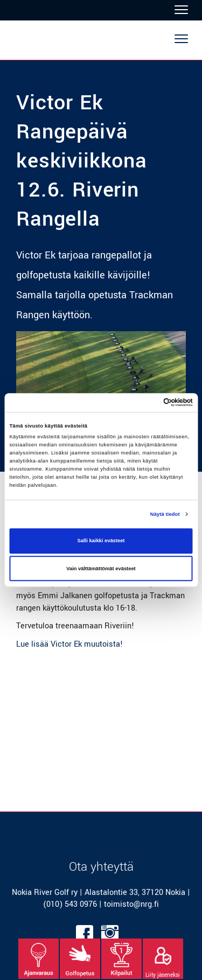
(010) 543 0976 (70, 904)
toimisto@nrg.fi (131, 904)
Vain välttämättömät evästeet (101, 569)
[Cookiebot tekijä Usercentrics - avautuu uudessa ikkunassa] (146, 403)
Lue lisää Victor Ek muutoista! (69, 644)
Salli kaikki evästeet (101, 541)
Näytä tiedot (165, 514)
